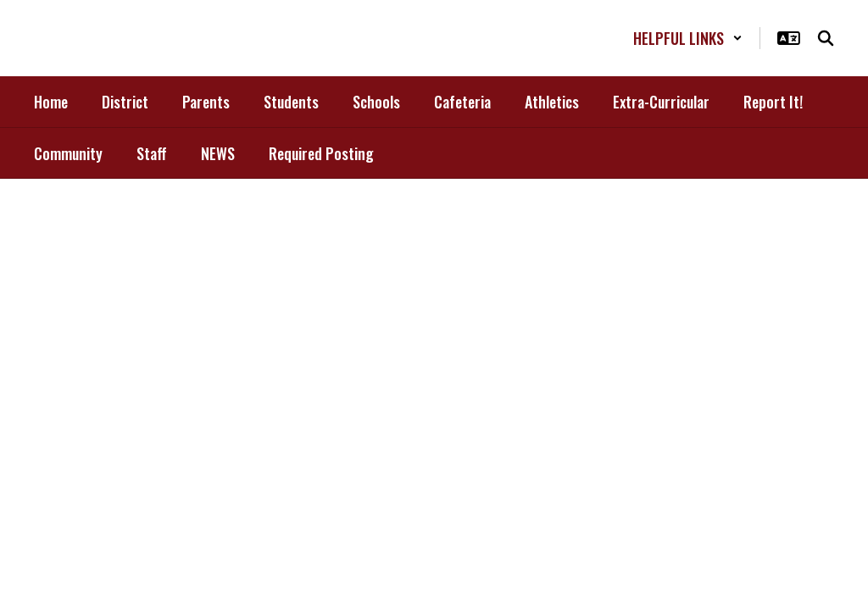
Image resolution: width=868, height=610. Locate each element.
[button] (688, 38)
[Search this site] (826, 38)
